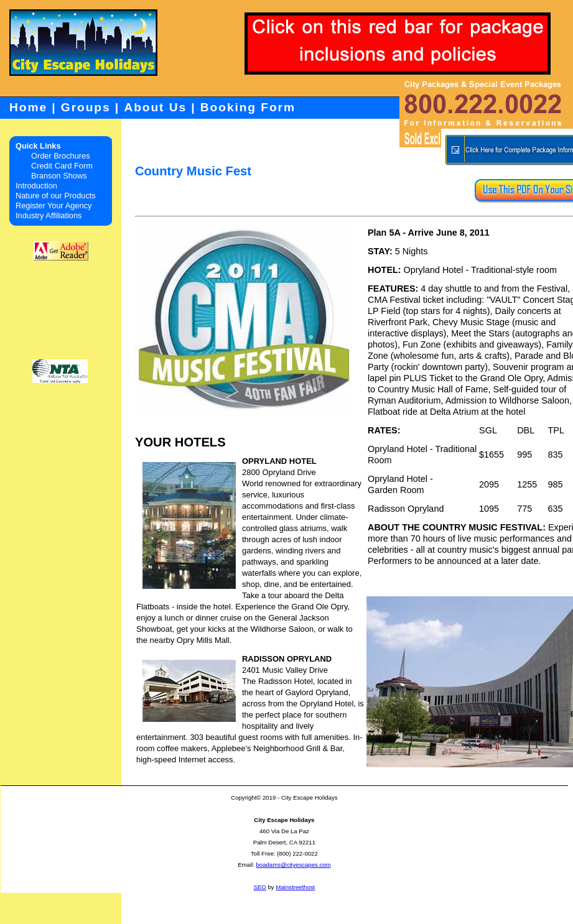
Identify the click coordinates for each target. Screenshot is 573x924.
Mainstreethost (295, 887)
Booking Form (248, 107)
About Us (155, 107)
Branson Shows (59, 176)
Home (28, 107)
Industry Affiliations (49, 215)
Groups (86, 107)
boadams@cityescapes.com (293, 865)
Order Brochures (61, 156)
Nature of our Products (56, 196)
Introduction (36, 186)
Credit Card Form (62, 166)
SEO (260, 887)
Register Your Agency (54, 206)
